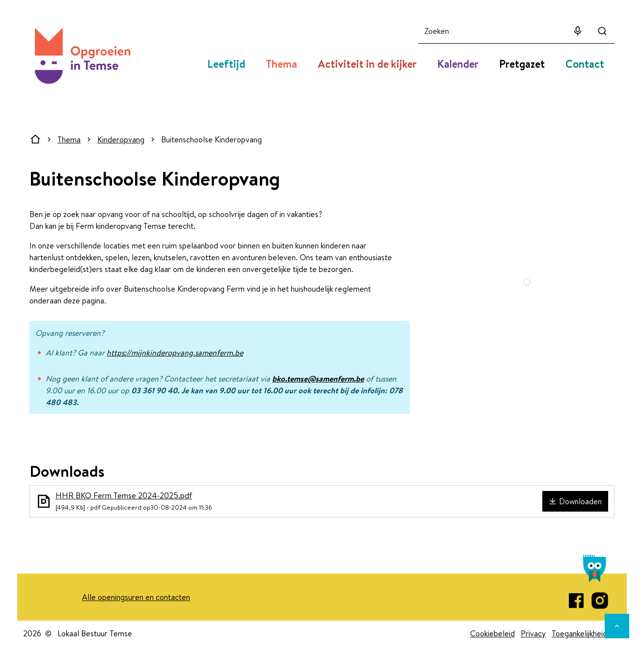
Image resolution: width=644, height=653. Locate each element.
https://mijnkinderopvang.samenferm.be (175, 353)
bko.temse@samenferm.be (318, 379)
